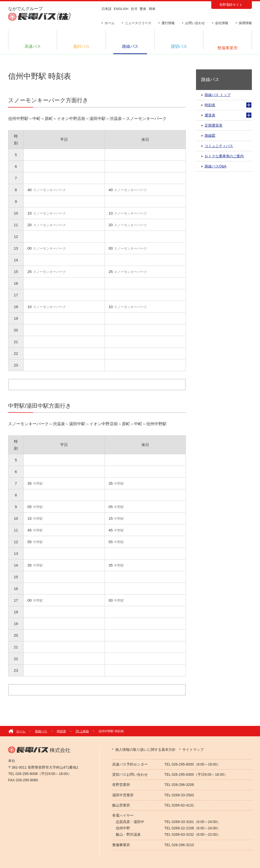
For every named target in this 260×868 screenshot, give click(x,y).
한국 (134, 9)
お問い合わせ (195, 23)
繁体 (143, 9)
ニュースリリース (138, 23)
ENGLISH (121, 9)
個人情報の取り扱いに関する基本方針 (145, 750)
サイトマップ (193, 750)
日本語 (107, 9)
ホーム (110, 23)
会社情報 (222, 23)
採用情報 (245, 23)
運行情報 (168, 23)
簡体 (152, 9)
